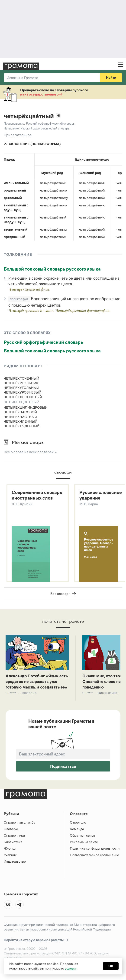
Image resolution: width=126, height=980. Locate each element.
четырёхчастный (20, 417)
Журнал (10, 852)
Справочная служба (19, 826)
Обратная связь (82, 839)
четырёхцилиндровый (26, 407)
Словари (11, 833)
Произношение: (14, 124)
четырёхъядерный (22, 426)
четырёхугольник (21, 383)
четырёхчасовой (20, 412)
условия (71, 968)
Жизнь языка (109, 696)
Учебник (10, 859)
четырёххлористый (23, 397)
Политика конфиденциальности (95, 852)
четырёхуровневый (23, 392)
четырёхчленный (21, 421)
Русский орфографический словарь (43, 342)
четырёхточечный (21, 378)
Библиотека (13, 846)
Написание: (12, 128)
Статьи (11, 702)
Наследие (30, 702)
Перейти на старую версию (36, 944)
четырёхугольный (21, 388)
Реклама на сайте (84, 846)
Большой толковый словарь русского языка (52, 269)
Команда (77, 833)
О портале (78, 826)
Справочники (14, 839)
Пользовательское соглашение (94, 859)
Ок (111, 966)
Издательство (15, 865)
